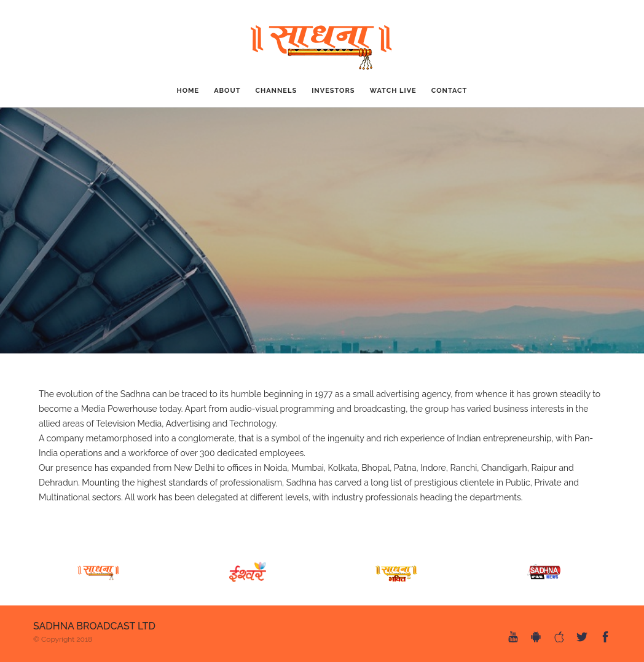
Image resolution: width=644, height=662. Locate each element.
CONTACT (450, 91)
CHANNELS (276, 91)
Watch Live (393, 91)
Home (188, 91)
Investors (333, 91)
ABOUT (227, 91)
